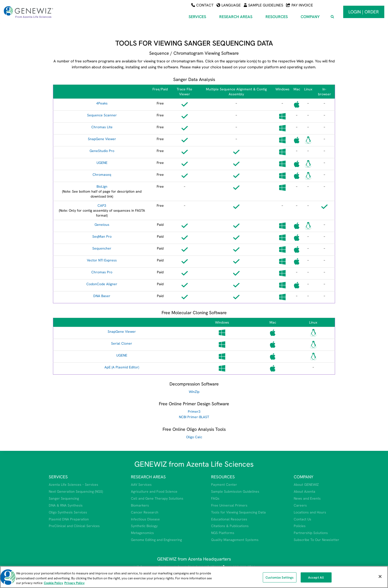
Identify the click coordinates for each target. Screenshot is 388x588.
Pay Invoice (300, 5)
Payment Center (224, 485)
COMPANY (303, 477)
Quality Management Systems (235, 540)
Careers (300, 505)
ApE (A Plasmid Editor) (122, 367)
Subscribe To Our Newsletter (316, 540)
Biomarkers (140, 505)
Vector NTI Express (102, 260)
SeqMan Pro (102, 236)
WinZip (194, 392)
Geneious (102, 225)
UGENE (102, 163)
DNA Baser (102, 296)
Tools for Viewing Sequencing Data (238, 512)
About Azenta (304, 491)
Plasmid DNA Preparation (69, 519)
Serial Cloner (122, 343)
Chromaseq (102, 175)
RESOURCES (223, 477)
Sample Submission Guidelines (235, 491)
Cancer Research (145, 512)
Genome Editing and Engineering (156, 540)
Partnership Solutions (311, 533)
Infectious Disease (145, 519)
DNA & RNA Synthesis (66, 505)
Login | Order (364, 12)
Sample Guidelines (263, 5)
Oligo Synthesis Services (68, 512)
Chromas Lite (102, 127)
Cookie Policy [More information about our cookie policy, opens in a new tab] (53, 583)
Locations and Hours (310, 512)
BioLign (102, 186)
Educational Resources (229, 519)
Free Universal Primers (229, 505)
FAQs (215, 498)
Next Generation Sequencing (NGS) (76, 491)
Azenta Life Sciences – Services (73, 485)
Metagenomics (142, 533)
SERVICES (58, 477)
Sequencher (102, 248)
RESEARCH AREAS (148, 477)
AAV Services (141, 485)
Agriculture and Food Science (154, 491)
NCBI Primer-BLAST (194, 417)
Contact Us (303, 519)
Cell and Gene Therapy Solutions (157, 498)
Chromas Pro (102, 272)
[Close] (380, 576)
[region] (194, 577)
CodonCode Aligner (102, 284)
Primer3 (194, 411)
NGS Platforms (223, 533)
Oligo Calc (194, 437)
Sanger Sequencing (64, 498)
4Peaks (102, 103)
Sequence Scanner (102, 115)
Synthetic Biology (144, 526)
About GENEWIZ (306, 485)
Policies (300, 526)
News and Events (307, 498)
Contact (202, 5)
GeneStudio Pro (102, 151)
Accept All (316, 577)
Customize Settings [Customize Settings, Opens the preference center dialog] (279, 577)
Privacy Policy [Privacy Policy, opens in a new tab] (74, 583)
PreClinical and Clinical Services (74, 526)
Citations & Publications (230, 526)
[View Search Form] (332, 17)
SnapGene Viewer (102, 139)
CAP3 (102, 205)
